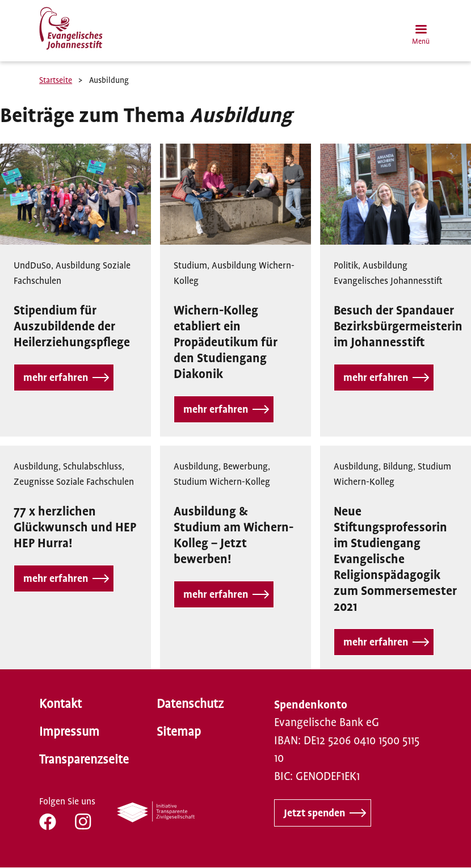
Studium (190, 266)
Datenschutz (190, 704)
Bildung (398, 467)
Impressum (69, 732)
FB (48, 821)
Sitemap (179, 732)
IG (83, 821)
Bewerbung (245, 467)
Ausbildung (78, 266)
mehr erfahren (56, 378)
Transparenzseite (84, 760)
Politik (346, 266)
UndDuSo (32, 266)
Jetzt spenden (314, 813)
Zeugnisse (34, 482)
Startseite (56, 80)
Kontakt (60, 704)
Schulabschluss (92, 467)
